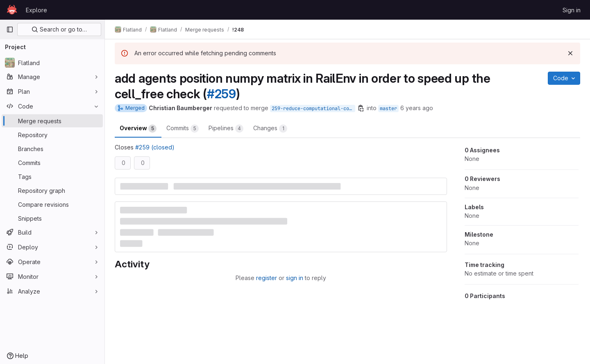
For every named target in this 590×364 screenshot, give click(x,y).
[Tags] (52, 176)
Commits (183, 129)
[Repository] (52, 135)
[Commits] (52, 163)
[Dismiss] (570, 53)
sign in (295, 278)
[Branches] (52, 149)
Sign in (572, 10)
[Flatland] (52, 63)
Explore (36, 10)
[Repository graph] (52, 190)
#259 (221, 94)
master (388, 109)
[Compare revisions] (52, 204)
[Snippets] (52, 218)
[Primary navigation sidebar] (10, 29)
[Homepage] (12, 10)
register (267, 278)
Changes (270, 129)
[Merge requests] (52, 121)
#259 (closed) (155, 147)
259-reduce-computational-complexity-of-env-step (313, 109)
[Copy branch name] (361, 108)
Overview (138, 129)
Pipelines (226, 129)
